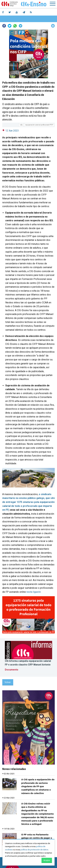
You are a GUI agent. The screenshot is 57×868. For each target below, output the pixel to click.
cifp (21, 125)
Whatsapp (15, 26)
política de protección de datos (34, 850)
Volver (8, 682)
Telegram (21, 26)
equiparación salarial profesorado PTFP (39, 125)
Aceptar (47, 860)
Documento (12, 670)
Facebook (4, 26)
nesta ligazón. (34, 592)
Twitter (10, 26)
